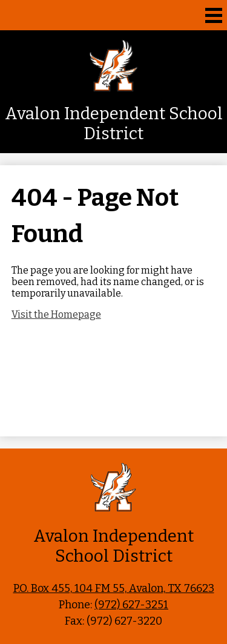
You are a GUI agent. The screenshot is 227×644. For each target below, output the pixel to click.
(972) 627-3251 (131, 605)
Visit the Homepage (56, 314)
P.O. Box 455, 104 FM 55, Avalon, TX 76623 (114, 588)
